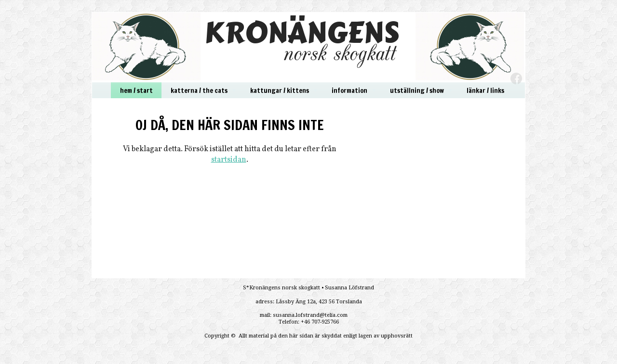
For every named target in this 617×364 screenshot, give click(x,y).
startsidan (229, 160)
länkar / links (485, 91)
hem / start (136, 91)
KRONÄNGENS (302, 33)
